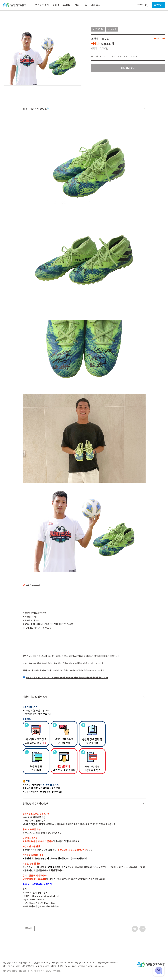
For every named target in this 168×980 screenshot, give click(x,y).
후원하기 (158, 5)
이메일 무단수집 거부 (36, 971)
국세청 (48, 971)
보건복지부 (57, 971)
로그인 (140, 5)
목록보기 (29, 928)
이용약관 (22, 971)
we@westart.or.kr (110, 963)
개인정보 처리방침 (10, 971)
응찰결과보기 (128, 68)
